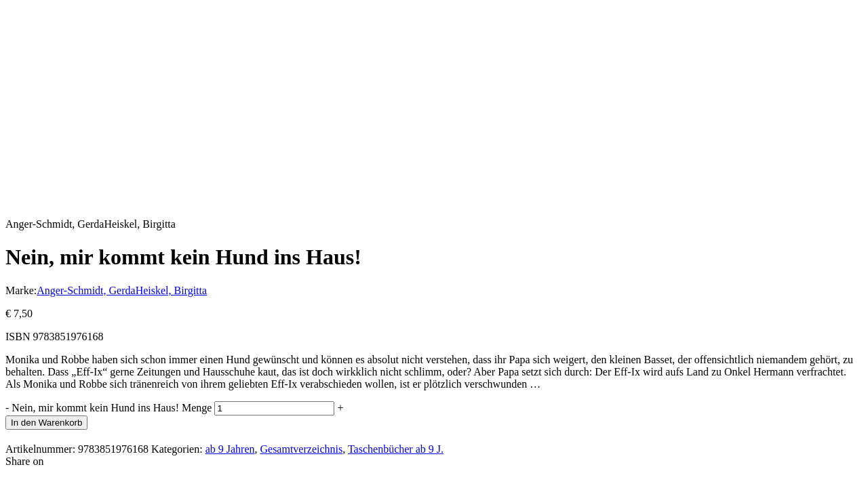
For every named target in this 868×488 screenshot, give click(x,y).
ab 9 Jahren (230, 449)
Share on (24, 461)
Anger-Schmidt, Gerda (86, 290)
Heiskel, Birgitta (171, 290)
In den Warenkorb (46, 423)
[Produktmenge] (274, 408)
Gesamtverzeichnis (301, 449)
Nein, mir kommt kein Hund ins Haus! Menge (112, 408)
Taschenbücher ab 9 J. (396, 449)
